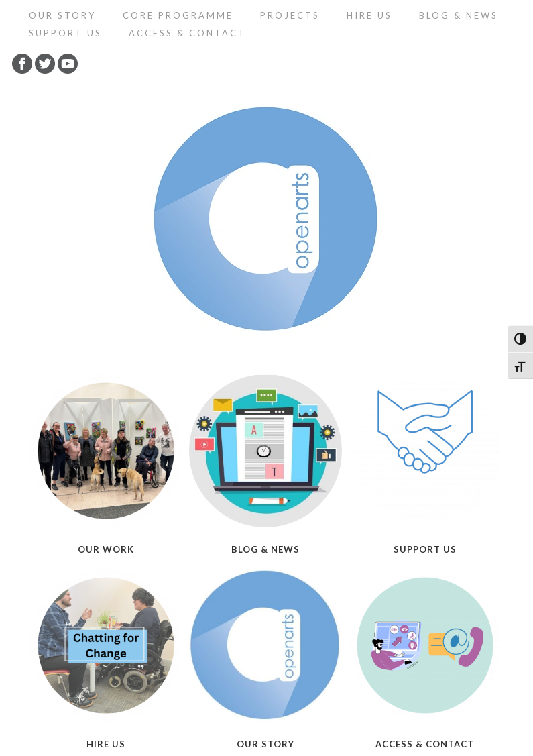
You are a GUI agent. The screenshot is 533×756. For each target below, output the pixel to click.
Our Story (62, 15)
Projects (290, 15)
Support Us (65, 33)
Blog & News (459, 15)
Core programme (178, 15)
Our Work (106, 549)
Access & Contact (187, 33)
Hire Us (369, 15)
